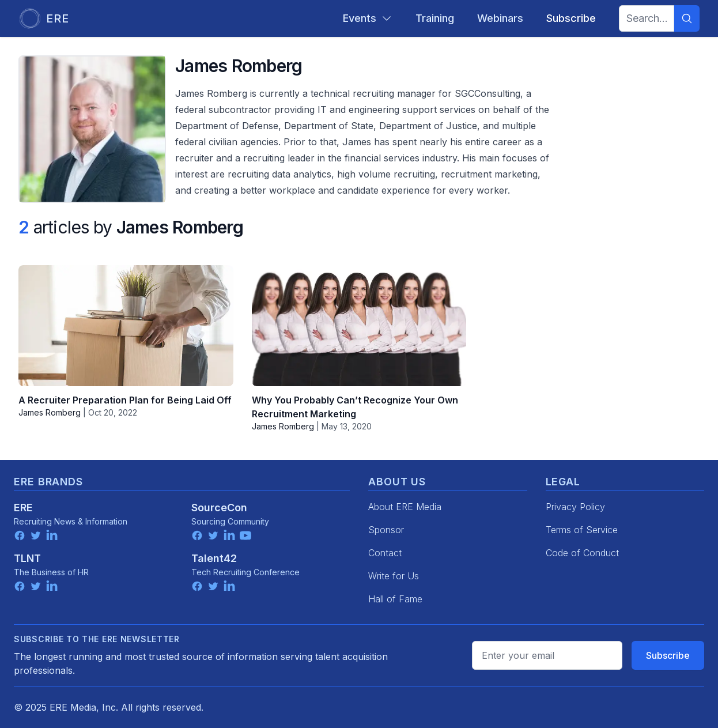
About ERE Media (405, 507)
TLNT (27, 558)
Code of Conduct (582, 553)
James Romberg (50, 412)
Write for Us (394, 576)
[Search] (687, 18)
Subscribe (668, 655)
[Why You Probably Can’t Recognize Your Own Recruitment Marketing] (359, 326)
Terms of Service (582, 530)
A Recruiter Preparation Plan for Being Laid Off (125, 400)
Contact (385, 553)
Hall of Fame (395, 599)
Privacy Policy (575, 507)
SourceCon (219, 508)
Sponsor (386, 530)
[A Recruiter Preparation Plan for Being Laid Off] (126, 326)
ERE (23, 508)
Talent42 (214, 558)
